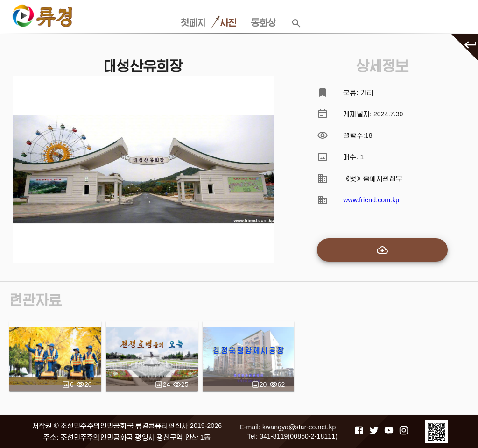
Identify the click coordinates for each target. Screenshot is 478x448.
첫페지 (193, 23)
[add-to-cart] (382, 250)
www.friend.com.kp (371, 200)
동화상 (264, 23)
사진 (228, 23)
